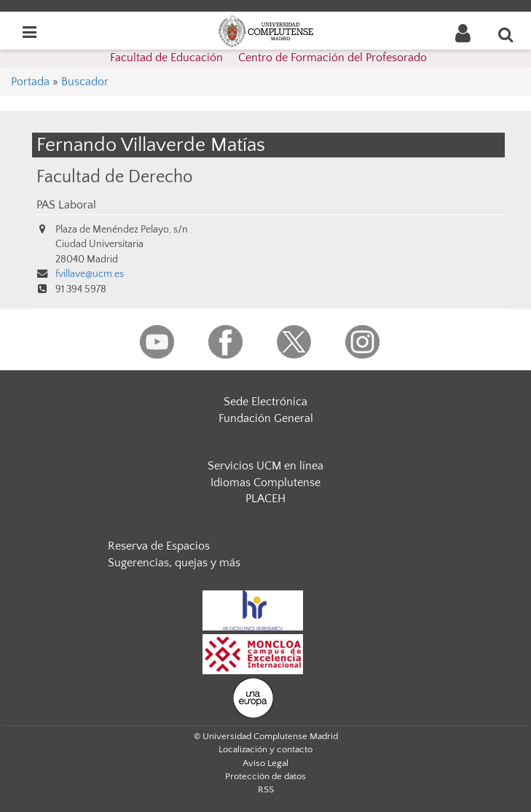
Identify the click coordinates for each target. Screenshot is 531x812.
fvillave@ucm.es (90, 274)
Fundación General (266, 418)
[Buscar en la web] (506, 34)
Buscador (85, 82)
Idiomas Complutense (265, 483)
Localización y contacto (265, 749)
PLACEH (265, 499)
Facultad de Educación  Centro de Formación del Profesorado (268, 58)
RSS (266, 789)
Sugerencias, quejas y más (174, 563)
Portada (30, 82)
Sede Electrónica (265, 402)
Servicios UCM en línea (265, 466)
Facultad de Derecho (114, 177)
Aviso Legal (265, 763)
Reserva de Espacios (159, 546)
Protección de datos (265, 776)
